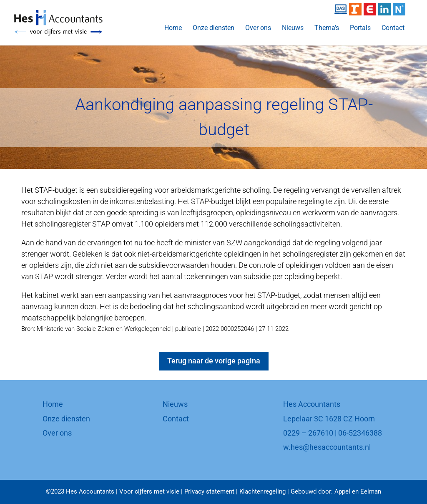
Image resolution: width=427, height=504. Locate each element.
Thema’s (327, 28)
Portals (360, 28)
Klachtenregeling (262, 491)
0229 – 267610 (308, 433)
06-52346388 (360, 433)
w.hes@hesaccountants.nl (327, 447)
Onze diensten (213, 28)
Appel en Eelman (358, 491)
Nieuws (293, 28)
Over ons (258, 28)
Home (173, 28)
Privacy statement (209, 491)
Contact (393, 28)
